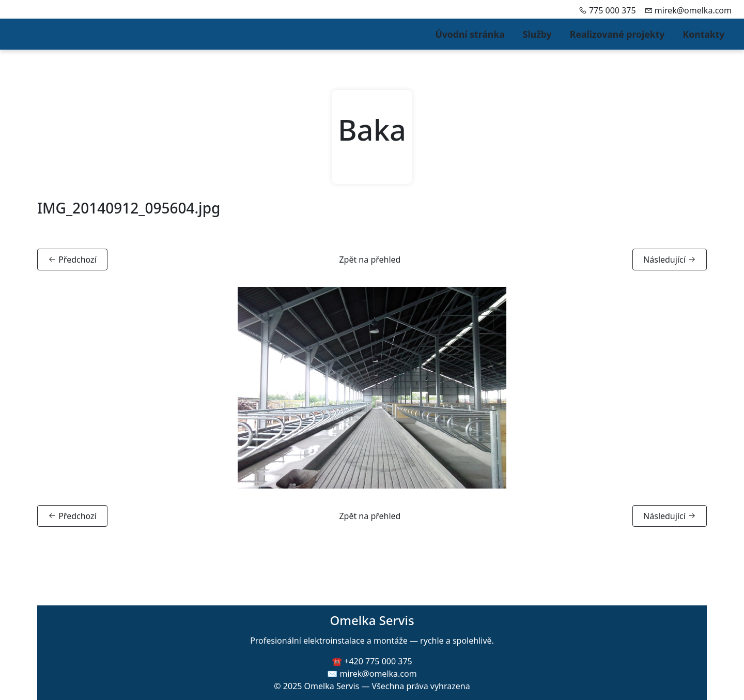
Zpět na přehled (370, 260)
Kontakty (704, 34)
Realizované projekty (617, 34)
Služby (537, 34)
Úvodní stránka (470, 34)
